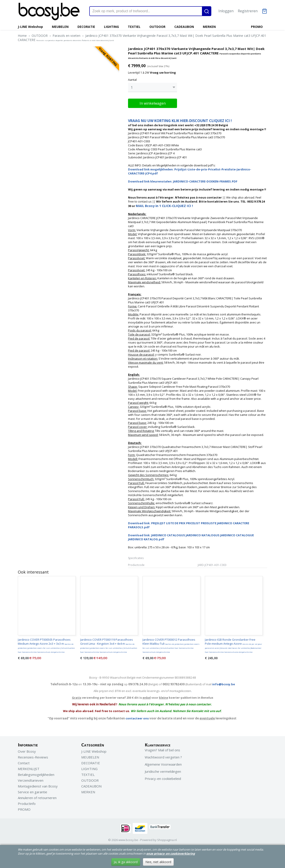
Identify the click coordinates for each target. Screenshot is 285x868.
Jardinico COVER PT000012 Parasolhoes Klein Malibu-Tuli (171, 644)
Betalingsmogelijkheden (36, 773)
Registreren (248, 11)
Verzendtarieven (31, 779)
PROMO (257, 27)
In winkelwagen (153, 102)
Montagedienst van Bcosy (38, 785)
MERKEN (209, 27)
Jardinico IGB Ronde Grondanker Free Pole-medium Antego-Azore (233, 644)
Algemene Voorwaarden (163, 763)
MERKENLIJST (29, 768)
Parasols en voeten (66, 36)
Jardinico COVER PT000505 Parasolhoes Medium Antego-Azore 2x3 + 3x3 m (46, 644)
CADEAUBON (184, 27)
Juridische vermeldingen (163, 770)
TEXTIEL (134, 27)
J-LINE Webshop (30, 27)
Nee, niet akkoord (158, 862)
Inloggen (226, 11)
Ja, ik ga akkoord (126, 862)
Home (22, 36)
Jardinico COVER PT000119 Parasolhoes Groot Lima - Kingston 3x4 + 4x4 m (109, 644)
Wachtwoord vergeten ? (163, 756)
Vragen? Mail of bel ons (162, 749)
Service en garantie (33, 791)
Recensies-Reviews (33, 756)
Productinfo (27, 802)
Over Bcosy (27, 750)
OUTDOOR (157, 27)
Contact (24, 762)
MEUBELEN (60, 27)
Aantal (132, 80)
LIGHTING (111, 27)
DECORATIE (86, 27)
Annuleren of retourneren (37, 797)
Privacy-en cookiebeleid (163, 777)
